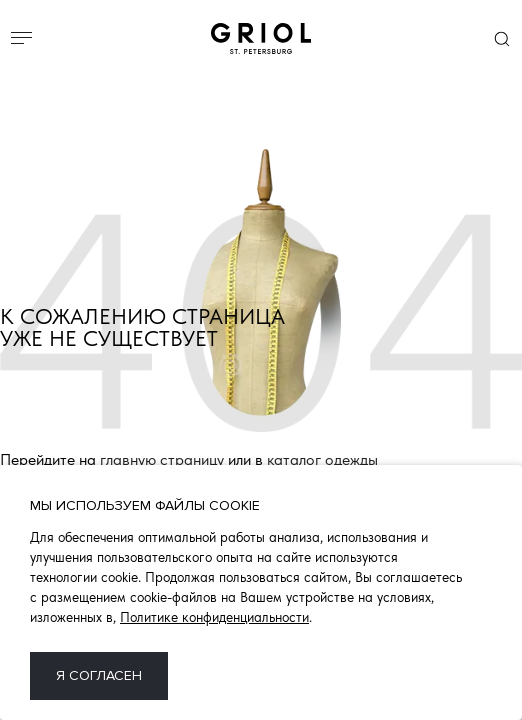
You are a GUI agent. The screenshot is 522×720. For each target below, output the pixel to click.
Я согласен (99, 675)
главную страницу (162, 460)
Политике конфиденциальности (214, 617)
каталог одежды (322, 460)
